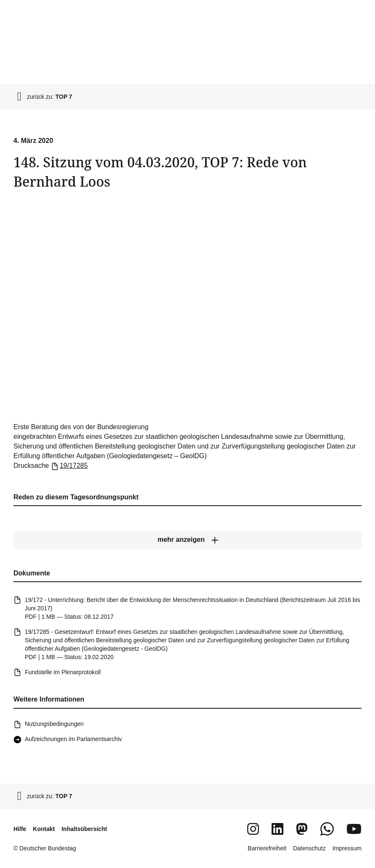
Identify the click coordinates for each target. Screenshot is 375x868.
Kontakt (44, 829)
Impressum (347, 848)
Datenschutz (309, 848)
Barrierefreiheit (267, 848)
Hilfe (20, 829)
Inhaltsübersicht (84, 829)
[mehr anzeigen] (187, 540)
